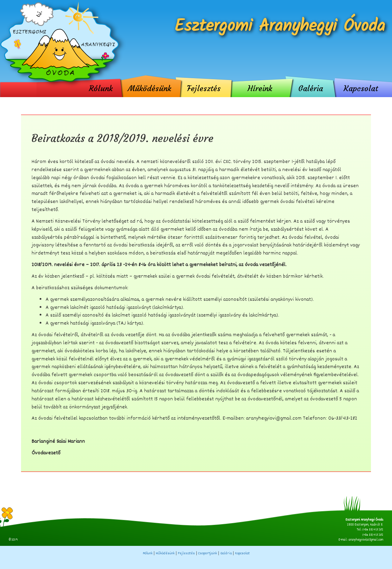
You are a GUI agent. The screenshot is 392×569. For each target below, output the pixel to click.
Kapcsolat (361, 88)
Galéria (311, 88)
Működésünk (150, 88)
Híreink (260, 88)
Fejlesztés (204, 88)
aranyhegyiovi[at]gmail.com (366, 540)
